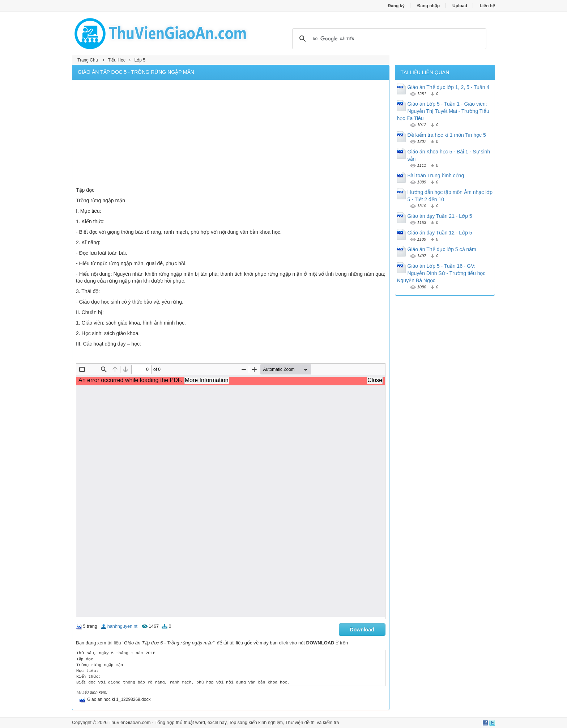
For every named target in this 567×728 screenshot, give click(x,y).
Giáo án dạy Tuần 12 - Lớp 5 (440, 233)
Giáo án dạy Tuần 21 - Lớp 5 (440, 216)
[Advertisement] (231, 134)
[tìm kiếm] (388, 39)
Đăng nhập (429, 6)
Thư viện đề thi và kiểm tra (312, 723)
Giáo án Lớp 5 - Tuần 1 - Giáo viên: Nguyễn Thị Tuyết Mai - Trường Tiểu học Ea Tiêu (443, 111)
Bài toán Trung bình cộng (436, 175)
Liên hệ (487, 6)
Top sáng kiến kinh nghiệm (256, 723)
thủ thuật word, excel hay (201, 723)
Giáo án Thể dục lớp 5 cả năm (442, 249)
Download (362, 630)
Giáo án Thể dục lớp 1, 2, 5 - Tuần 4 (449, 87)
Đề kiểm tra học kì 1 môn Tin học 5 (447, 135)
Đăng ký (396, 6)
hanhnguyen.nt (122, 626)
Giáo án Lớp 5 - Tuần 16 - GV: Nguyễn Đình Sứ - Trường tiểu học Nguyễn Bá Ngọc (441, 273)
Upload (460, 6)
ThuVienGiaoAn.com (129, 723)
